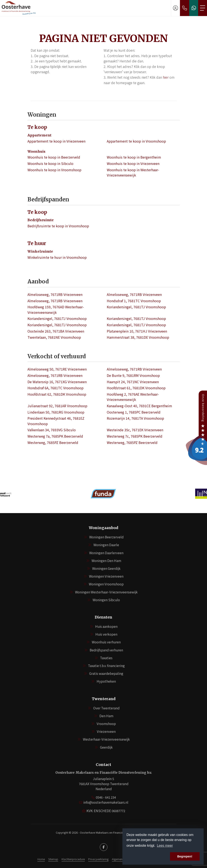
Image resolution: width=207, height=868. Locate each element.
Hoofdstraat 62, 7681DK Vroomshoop (57, 394)
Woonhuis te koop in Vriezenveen (133, 163)
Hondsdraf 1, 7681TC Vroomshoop (134, 301)
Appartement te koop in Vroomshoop (136, 141)
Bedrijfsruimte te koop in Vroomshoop (58, 226)
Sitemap (53, 859)
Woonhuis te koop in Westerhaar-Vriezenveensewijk (133, 173)
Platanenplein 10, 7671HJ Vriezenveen (137, 331)
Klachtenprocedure (73, 859)
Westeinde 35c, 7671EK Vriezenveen (135, 430)
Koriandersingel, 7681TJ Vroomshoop (136, 307)
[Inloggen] (175, 8)
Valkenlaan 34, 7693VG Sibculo (52, 430)
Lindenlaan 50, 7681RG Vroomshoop (56, 412)
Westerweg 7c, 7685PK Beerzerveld (135, 436)
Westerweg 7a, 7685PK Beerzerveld (55, 436)
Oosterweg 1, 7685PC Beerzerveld (134, 412)
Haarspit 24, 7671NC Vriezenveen (133, 382)
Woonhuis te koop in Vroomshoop (54, 170)
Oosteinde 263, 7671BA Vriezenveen (56, 331)
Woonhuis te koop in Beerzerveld (54, 157)
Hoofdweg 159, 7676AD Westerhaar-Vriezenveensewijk (56, 310)
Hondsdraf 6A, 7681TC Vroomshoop (56, 388)
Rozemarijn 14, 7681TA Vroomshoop (135, 418)
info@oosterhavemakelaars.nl (106, 802)
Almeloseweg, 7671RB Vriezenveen (55, 294)
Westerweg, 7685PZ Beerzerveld (53, 442)
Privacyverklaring (98, 859)
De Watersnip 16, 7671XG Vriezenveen (57, 382)
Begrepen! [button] (185, 856)
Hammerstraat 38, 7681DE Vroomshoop (138, 337)
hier (166, 77)
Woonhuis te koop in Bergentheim (134, 157)
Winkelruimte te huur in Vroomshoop (57, 257)
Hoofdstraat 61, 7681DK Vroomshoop (136, 388)
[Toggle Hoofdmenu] (203, 8)
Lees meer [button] (165, 846)
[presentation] (98, 506)
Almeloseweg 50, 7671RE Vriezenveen (57, 369)
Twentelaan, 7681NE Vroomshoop (54, 337)
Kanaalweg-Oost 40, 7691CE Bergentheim (139, 406)
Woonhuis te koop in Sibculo (50, 163)
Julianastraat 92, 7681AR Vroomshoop (57, 406)
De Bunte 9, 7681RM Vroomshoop (133, 375)
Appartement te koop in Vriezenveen (56, 141)
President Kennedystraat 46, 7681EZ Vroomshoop (56, 421)
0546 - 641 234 (106, 797)
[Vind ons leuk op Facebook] (104, 847)
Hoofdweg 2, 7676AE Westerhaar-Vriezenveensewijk (133, 397)
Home (41, 859)
